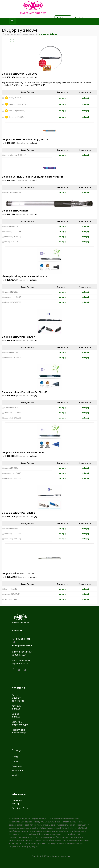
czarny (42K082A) (12, 408)
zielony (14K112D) (12, 242)
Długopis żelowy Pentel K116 (18, 513)
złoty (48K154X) (11, 599)
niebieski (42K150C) (13, 539)
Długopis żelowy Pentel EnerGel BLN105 (25, 392)
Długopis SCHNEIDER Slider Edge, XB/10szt (26, 139)
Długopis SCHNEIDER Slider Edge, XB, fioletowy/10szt (32, 177)
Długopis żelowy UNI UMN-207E (20, 74)
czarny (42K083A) (12, 468)
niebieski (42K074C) (13, 358)
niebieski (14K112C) (13, 237)
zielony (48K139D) (16, 117)
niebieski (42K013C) (13, 302)
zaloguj (34, 77)
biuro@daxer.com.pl (22, 646)
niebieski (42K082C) (13, 418)
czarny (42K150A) (12, 528)
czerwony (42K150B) (13, 534)
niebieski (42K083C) (13, 478)
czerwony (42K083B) (13, 473)
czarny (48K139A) (16, 98)
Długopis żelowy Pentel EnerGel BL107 (24, 452)
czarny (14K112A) (12, 226)
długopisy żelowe (48, 34)
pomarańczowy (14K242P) (15, 155)
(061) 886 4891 (23, 639)
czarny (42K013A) (12, 292)
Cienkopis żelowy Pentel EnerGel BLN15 (24, 276)
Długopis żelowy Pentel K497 (18, 337)
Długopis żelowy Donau (15, 211)
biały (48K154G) (11, 589)
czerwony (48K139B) (17, 104)
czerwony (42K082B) (13, 413)
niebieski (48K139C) (17, 111)
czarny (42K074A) (12, 352)
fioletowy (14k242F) (13, 192)
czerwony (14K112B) (13, 231)
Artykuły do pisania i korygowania (18, 34)
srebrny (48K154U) (12, 594)
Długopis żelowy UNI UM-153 (18, 573)
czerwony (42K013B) (13, 297)
